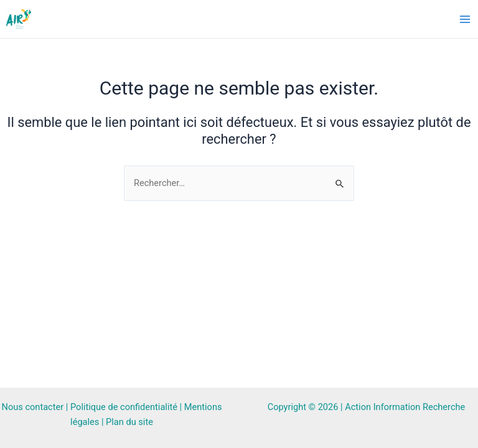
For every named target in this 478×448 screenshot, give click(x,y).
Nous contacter (33, 407)
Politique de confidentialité (124, 407)
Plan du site (129, 422)
